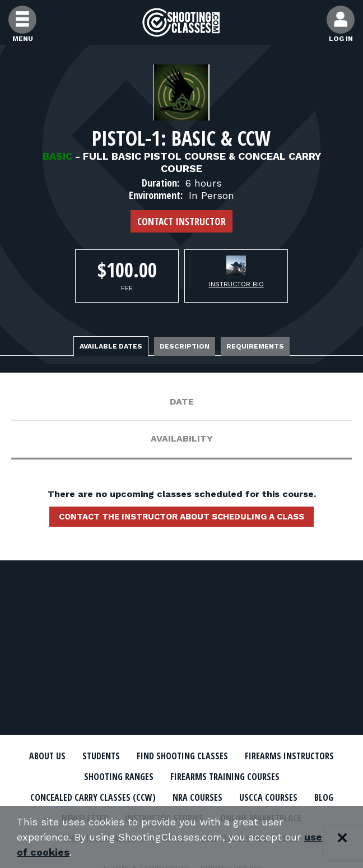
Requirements (255, 346)
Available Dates (111, 346)
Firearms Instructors (289, 756)
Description (185, 346)
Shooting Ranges (119, 777)
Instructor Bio (236, 284)
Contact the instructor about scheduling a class (182, 517)
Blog (324, 797)
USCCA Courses (268, 797)
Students (101, 756)
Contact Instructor (182, 221)
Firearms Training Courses (225, 777)
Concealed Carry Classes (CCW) (93, 797)
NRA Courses (197, 797)
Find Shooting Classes (182, 756)
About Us (47, 756)
